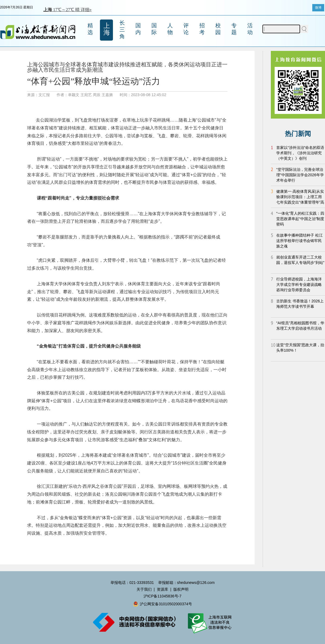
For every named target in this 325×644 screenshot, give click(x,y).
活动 (250, 29)
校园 (218, 29)
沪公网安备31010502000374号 (162, 604)
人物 (170, 29)
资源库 (162, 589)
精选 (90, 29)
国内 (138, 29)
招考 (202, 29)
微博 (318, 8)
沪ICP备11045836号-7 (162, 596)
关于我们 (144, 589)
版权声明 (181, 589)
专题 (234, 29)
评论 (186, 29)
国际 (154, 29)
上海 (107, 29)
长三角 (122, 30)
